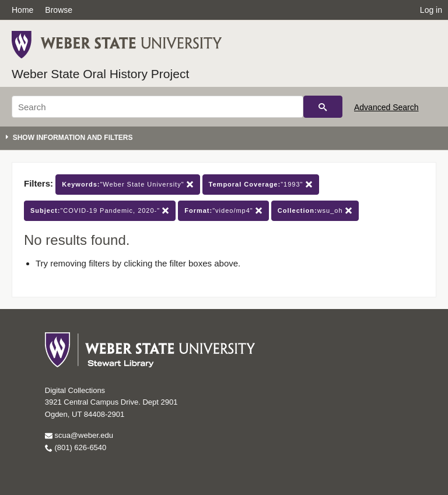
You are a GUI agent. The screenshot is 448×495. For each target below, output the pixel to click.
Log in (431, 10)
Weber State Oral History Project (100, 74)
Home (22, 10)
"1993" (261, 185)
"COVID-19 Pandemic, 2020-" (100, 211)
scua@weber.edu (79, 435)
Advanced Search (386, 107)
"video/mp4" (223, 211)
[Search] (157, 107)
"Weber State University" (127, 185)
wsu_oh (315, 211)
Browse (59, 10)
